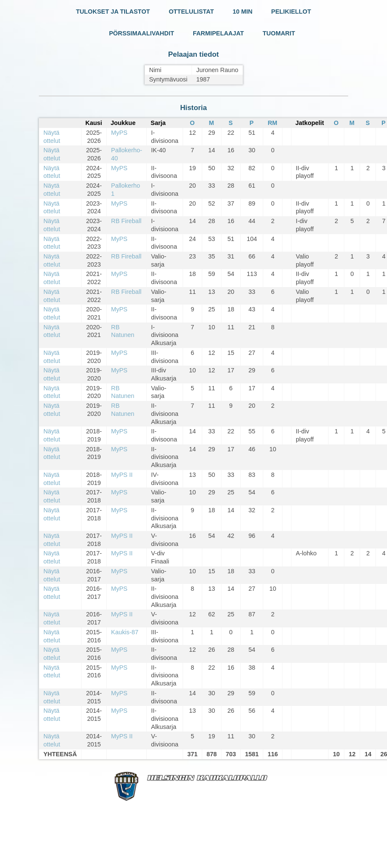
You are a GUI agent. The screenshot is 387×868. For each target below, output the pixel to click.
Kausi (94, 123)
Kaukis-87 (125, 632)
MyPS (119, 133)
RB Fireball (126, 221)
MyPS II (122, 475)
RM (272, 123)
